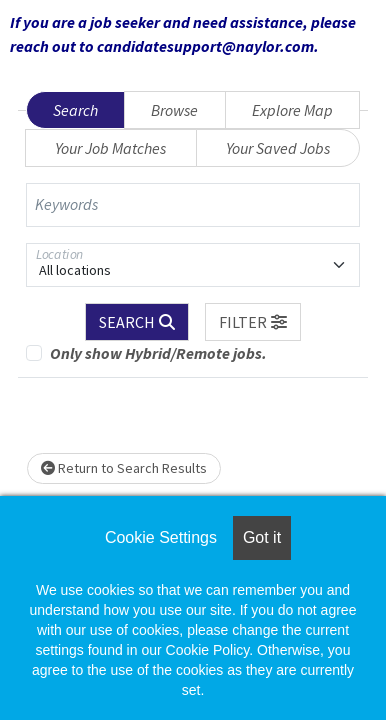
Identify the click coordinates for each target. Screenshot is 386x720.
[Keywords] (193, 205)
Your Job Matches (110, 148)
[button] (253, 322)
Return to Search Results (124, 468)
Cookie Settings (161, 537)
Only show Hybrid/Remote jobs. (158, 353)
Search (75, 110)
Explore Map (292, 110)
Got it (262, 537)
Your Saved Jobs (278, 148)
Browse (174, 110)
